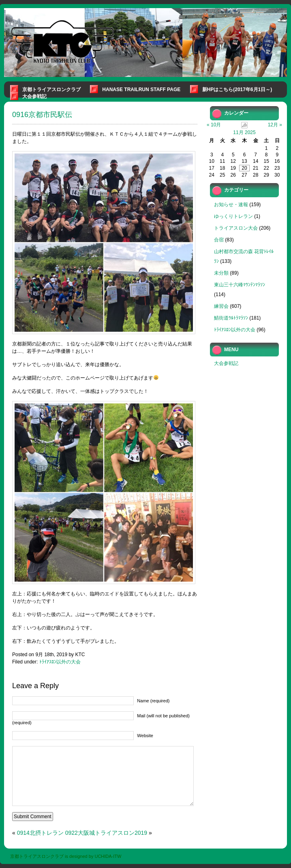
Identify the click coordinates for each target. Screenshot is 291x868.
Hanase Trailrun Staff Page (141, 90)
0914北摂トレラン (40, 833)
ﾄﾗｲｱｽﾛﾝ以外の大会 (60, 662)
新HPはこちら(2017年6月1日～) (237, 90)
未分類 (221, 273)
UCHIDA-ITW (108, 856)
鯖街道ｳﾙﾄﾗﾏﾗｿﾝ (231, 318)
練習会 (221, 306)
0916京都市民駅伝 (42, 115)
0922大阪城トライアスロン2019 (106, 833)
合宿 (219, 240)
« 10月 (214, 125)
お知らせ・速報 (231, 205)
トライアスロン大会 (236, 228)
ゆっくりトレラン (233, 216)
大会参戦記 (34, 96)
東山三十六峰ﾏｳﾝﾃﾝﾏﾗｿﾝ (240, 285)
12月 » (275, 125)
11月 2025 (244, 132)
